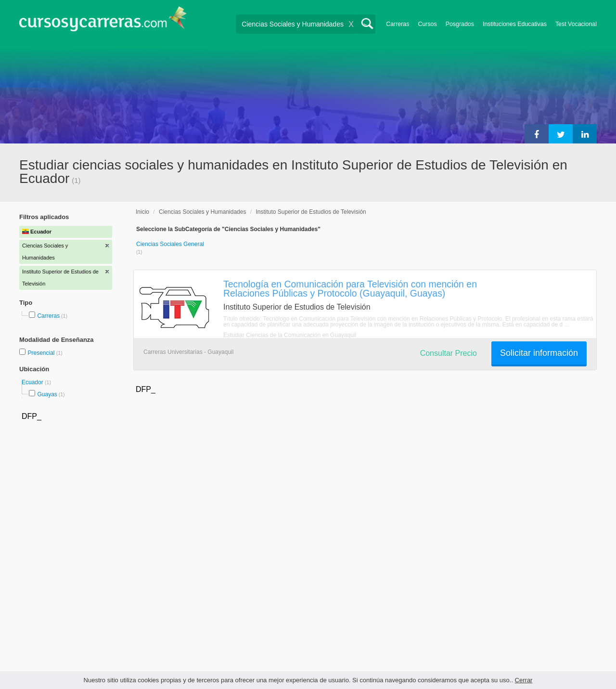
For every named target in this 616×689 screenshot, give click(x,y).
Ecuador (33, 382)
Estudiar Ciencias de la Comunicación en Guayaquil (290, 335)
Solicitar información (539, 353)
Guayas (47, 394)
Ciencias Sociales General (170, 244)
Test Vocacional (576, 24)
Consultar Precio (449, 353)
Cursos (427, 24)
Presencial (42, 353)
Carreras (398, 24)
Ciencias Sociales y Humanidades (202, 212)
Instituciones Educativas (515, 24)
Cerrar (524, 680)
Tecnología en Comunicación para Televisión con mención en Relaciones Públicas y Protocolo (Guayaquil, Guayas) (350, 289)
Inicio (142, 212)
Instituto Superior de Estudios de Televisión (311, 212)
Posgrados (460, 24)
